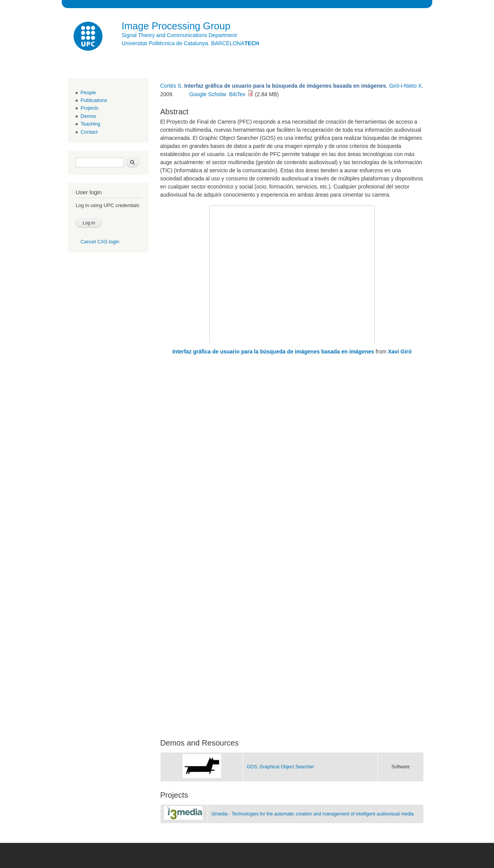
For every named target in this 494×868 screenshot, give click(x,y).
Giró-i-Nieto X (405, 86)
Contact (89, 132)
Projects (90, 108)
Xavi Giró (400, 352)
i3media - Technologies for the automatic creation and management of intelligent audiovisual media (313, 814)
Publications (94, 100)
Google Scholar (208, 94)
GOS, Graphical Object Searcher (280, 767)
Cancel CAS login (100, 242)
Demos (88, 116)
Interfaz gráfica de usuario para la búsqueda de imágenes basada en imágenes (273, 352)
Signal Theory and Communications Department (179, 35)
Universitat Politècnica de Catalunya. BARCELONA (190, 43)
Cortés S (171, 86)
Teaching (91, 124)
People (88, 93)
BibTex (237, 94)
